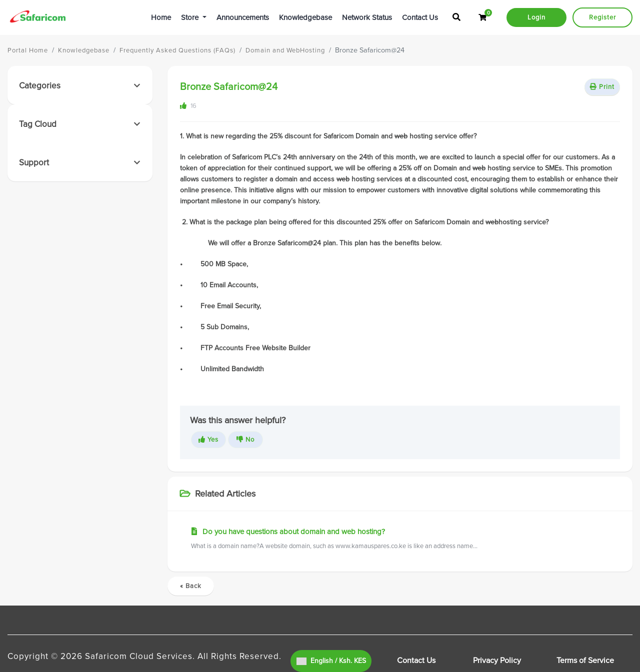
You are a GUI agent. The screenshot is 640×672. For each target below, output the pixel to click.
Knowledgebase (305, 17)
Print (602, 87)
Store (191, 17)
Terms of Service (585, 661)
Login (536, 17)
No (245, 440)
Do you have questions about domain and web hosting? (400, 539)
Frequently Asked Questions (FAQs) (177, 50)
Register (602, 17)
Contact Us (420, 17)
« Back (191, 586)
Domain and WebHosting (285, 50)
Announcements (243, 17)
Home (161, 17)
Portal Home (28, 50)
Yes (208, 440)
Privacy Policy (497, 661)
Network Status (367, 17)
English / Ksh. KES (331, 661)
